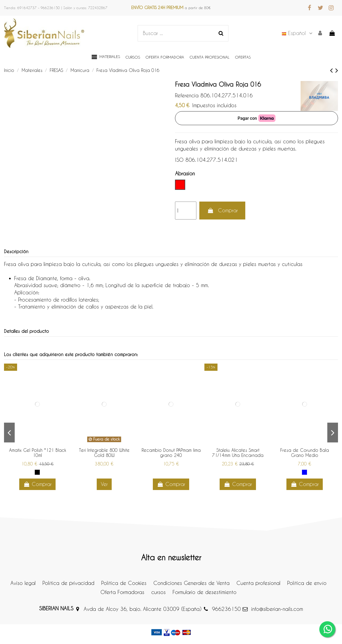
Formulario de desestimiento (205, 592)
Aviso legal (23, 583)
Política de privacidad (68, 583)
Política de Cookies (124, 583)
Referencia (187, 95)
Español (298, 33)
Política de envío (307, 583)
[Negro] (37, 472)
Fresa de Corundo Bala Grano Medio (305, 453)
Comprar (222, 210)
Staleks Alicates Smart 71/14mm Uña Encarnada (238, 453)
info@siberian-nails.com (277, 609)
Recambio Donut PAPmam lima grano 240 (171, 453)
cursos (158, 592)
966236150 (226, 609)
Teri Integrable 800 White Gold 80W (104, 453)
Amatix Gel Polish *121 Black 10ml (38, 453)
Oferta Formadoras (122, 592)
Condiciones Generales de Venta (191, 583)
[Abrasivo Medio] (304, 472)
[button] (106, 57)
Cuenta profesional (258, 583)
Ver (104, 484)
